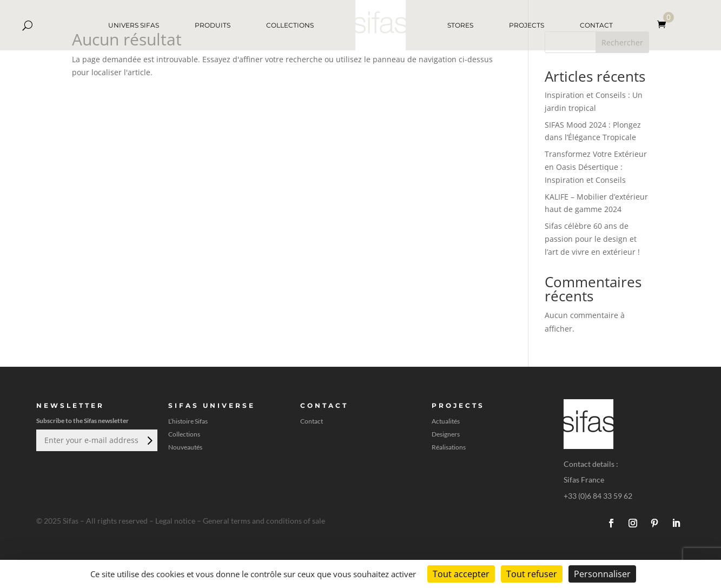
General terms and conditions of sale (264, 521)
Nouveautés (185, 447)
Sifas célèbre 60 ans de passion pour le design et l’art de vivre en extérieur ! (592, 239)
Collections (184, 434)
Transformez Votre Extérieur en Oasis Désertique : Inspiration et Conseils (596, 167)
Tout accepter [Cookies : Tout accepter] (461, 574)
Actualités (446, 421)
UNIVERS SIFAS (134, 25)
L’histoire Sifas (188, 421)
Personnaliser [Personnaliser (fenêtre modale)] (602, 574)
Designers (446, 434)
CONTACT (596, 25)
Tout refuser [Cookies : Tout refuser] (532, 574)
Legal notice (175, 521)
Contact (312, 421)
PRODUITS (213, 25)
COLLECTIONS (290, 25)
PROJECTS (527, 25)
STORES (460, 25)
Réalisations (449, 447)
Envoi (149, 440)
